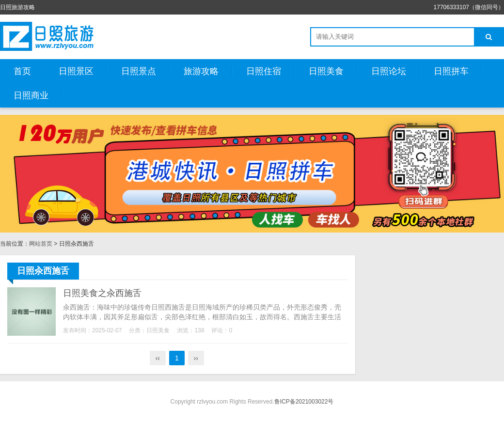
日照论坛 (389, 71)
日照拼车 (451, 71)
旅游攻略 (201, 71)
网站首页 (41, 244)
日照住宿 (264, 71)
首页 (22, 71)
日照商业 (31, 95)
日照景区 (76, 71)
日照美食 (326, 71)
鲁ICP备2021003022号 (304, 402)
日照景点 (139, 71)
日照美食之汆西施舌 (102, 293)
